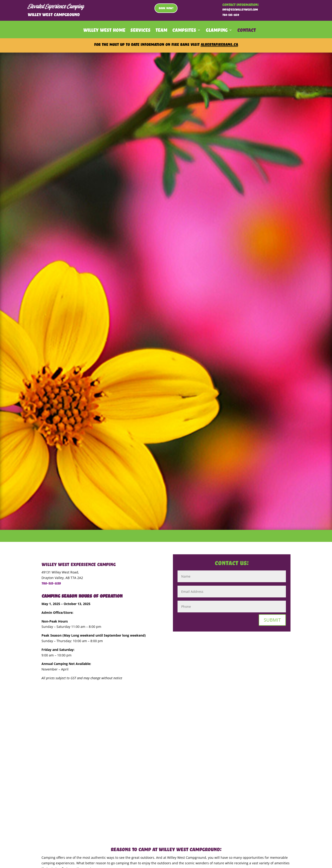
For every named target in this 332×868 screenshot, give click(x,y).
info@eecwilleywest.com (240, 9)
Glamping (217, 31)
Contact (246, 31)
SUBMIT (272, 620)
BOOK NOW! (166, 8)
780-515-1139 (51, 583)
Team (161, 31)
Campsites (184, 31)
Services (140, 31)
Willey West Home (104, 31)
